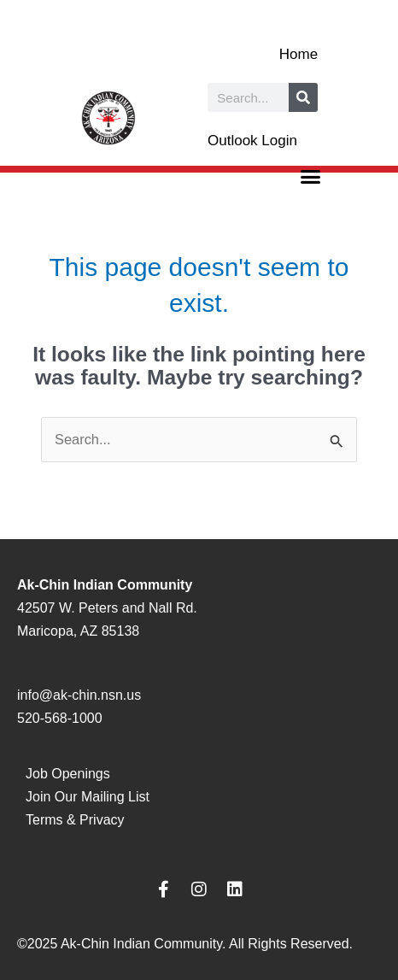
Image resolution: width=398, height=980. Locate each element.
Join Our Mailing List (88, 797)
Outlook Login (252, 141)
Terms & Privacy (75, 820)
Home (298, 54)
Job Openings (68, 774)
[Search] (303, 97)
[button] (311, 177)
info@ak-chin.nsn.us (79, 695)
